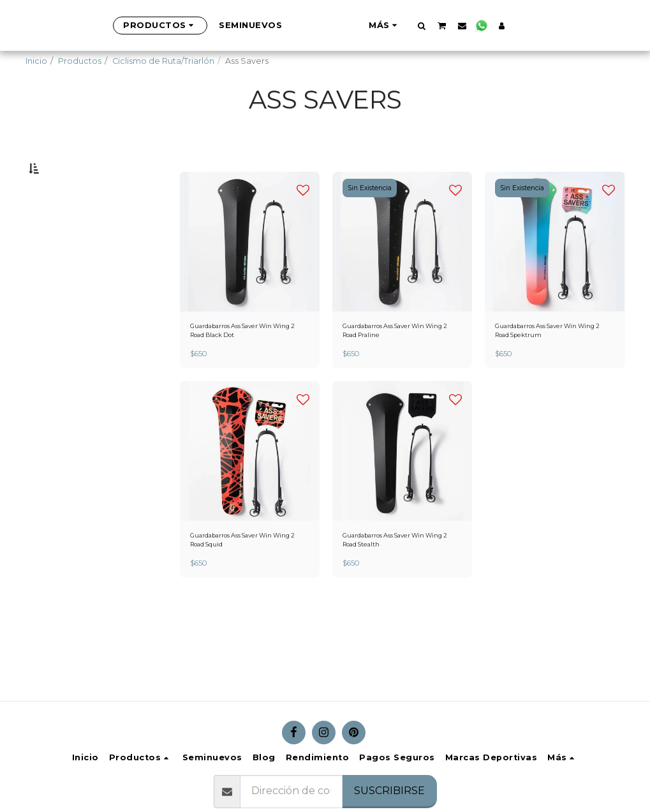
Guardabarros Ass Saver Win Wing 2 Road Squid (248, 580)
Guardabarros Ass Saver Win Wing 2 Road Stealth (401, 580)
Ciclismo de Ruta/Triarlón (163, 61)
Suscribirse (389, 791)
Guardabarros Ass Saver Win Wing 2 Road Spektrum (553, 364)
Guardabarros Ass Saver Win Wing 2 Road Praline (401, 364)
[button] (484, 26)
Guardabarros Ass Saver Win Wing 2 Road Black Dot (248, 364)
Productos (80, 61)
